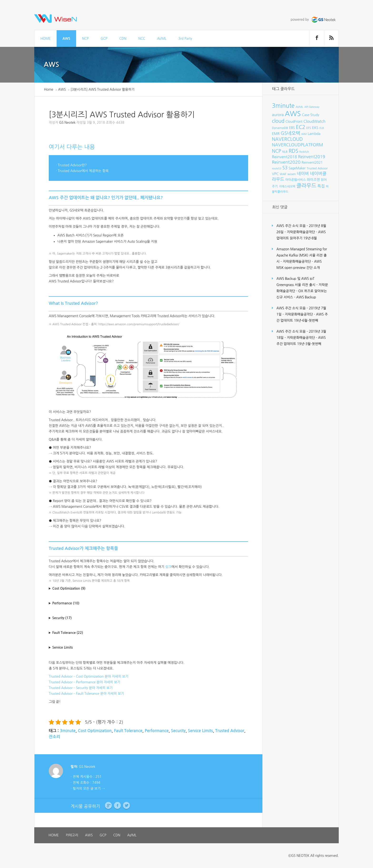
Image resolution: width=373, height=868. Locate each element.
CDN (123, 39)
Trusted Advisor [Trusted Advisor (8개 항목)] (317, 168)
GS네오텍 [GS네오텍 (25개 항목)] (291, 133)
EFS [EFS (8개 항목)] (309, 128)
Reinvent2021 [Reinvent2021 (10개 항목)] (312, 163)
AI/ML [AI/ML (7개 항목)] (299, 107)
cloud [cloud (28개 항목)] (278, 121)
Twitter (126, 806)
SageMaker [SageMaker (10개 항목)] (297, 168)
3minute (68, 731)
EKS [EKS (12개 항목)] (315, 128)
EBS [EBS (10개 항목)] (292, 128)
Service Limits (200, 731)
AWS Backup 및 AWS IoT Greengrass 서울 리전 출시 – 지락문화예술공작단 (302, 285)
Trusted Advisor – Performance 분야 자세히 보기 (85, 682)
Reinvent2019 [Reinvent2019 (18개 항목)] (312, 157)
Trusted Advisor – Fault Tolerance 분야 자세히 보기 (86, 694)
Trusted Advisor (230, 731)
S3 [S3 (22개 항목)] (285, 168)
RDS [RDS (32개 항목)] (293, 151)
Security (178, 731)
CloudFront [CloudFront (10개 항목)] (294, 122)
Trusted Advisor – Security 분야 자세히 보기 (81, 688)
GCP (104, 39)
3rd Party (185, 39)
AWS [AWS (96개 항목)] (293, 114)
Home (49, 89)
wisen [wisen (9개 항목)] (292, 174)
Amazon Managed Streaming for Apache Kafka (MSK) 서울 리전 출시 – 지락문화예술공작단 (302, 255)
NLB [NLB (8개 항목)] (285, 152)
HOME (46, 39)
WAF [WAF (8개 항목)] (283, 174)
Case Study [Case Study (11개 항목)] (311, 115)
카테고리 (72, 835)
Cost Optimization (95, 731)
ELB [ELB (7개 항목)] (322, 128)
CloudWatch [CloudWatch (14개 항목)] (315, 121)
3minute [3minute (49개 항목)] (283, 106)
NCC (142, 39)
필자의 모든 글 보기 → (89, 789)
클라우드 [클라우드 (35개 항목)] (306, 186)
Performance (157, 731)
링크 (168, 567)
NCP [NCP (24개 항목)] (277, 151)
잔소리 (54, 737)
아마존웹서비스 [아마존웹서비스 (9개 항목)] (295, 180)
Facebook (117, 806)
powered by (314, 20)
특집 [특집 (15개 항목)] (321, 186)
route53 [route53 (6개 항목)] (277, 169)
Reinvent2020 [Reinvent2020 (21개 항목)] (286, 162)
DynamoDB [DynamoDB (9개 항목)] (280, 128)
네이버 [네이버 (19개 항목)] (303, 174)
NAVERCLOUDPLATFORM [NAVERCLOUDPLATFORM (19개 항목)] (297, 145)
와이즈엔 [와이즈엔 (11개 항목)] (313, 180)
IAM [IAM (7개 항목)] (304, 134)
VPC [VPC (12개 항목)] (275, 174)
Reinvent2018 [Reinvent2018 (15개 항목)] (284, 157)
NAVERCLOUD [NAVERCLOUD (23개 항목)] (287, 139)
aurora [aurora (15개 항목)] (278, 115)
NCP (85, 39)
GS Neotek (67, 123)
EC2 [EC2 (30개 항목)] (301, 127)
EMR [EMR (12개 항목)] (276, 134)
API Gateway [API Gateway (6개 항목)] (312, 107)
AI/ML (162, 39)
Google (108, 806)
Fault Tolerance (128, 731)
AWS (66, 39)
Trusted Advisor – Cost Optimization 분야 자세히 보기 (89, 676)
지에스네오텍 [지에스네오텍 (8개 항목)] (287, 186)
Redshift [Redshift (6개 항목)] (304, 152)
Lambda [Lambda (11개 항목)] (314, 134)
